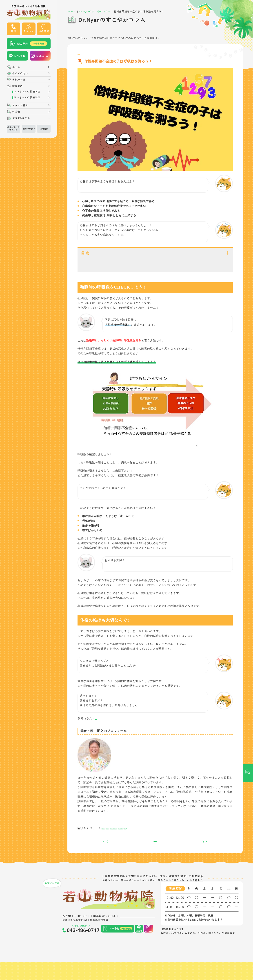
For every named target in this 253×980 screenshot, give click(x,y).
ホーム (16, 67)
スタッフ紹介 (20, 105)
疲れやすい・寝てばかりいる (150, 842)
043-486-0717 (83, 950)
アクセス (29, 31)
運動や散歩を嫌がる (178, 842)
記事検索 (248, 410)
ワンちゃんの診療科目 (27, 98)
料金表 (16, 112)
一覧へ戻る (155, 859)
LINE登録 (20, 56)
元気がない (126, 842)
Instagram (43, 56)
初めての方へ (20, 73)
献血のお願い (29, 129)
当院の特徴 (19, 80)
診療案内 (18, 86)
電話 (13, 31)
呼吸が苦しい (109, 842)
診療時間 (44, 31)
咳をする (197, 842)
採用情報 (44, 129)
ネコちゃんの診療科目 (27, 92)
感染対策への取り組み (13, 129)
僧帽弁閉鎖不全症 (89, 56)
